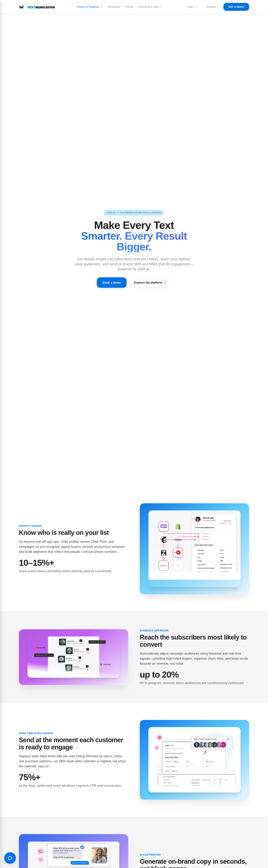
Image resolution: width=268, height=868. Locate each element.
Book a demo (109, 283)
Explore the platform (153, 283)
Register (212, 7)
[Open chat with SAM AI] (10, 858)
